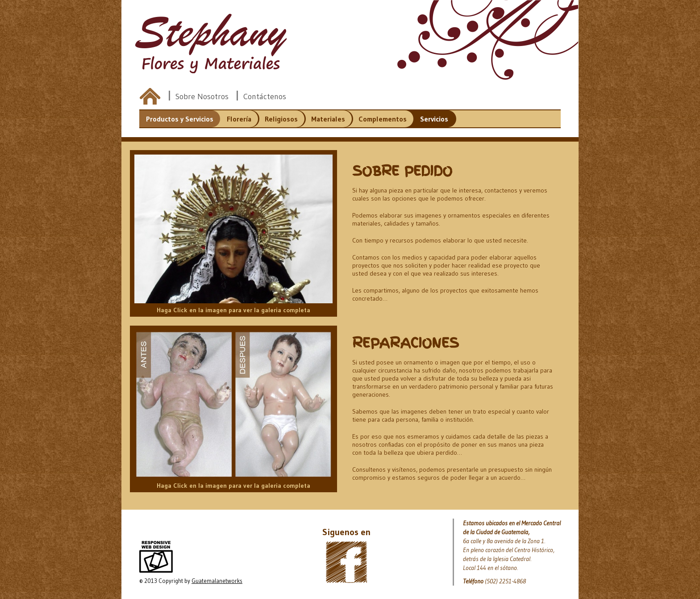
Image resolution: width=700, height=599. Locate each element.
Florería (239, 119)
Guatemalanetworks (217, 581)
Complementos (383, 119)
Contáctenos (265, 96)
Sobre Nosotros (202, 96)
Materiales (328, 119)
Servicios (434, 119)
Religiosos (281, 119)
